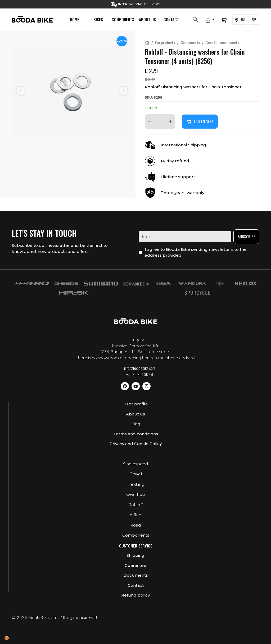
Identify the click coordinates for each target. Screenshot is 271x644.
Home (74, 19)
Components (123, 19)
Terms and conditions (136, 434)
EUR (254, 19)
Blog (135, 424)
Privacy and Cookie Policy (136, 444)
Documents (136, 575)
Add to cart (200, 121)
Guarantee (135, 565)
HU (240, 20)
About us (147, 19)
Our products (165, 42)
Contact (171, 19)
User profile (136, 404)
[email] (185, 237)
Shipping (135, 555)
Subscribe (246, 236)
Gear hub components (222, 42)
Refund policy (135, 595)
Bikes (98, 19)
